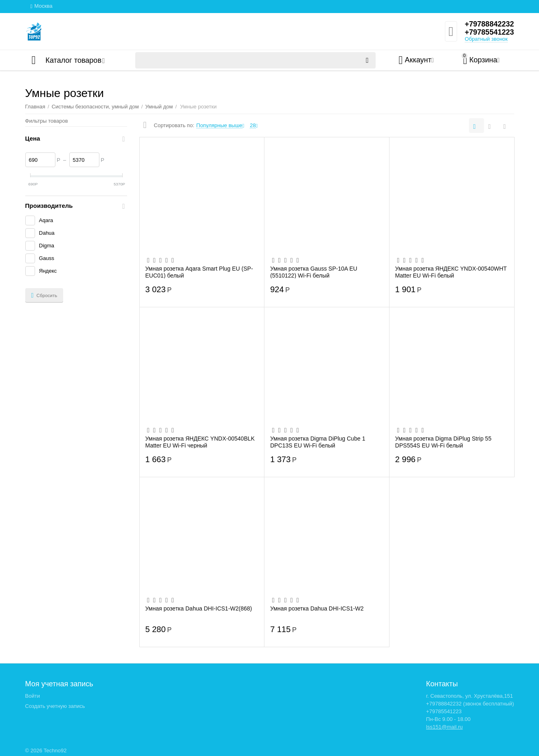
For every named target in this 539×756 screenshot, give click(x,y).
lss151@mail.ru (444, 727)
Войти (33, 696)
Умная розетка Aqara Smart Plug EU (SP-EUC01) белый (199, 272)
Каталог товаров (74, 60)
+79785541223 (489, 32)
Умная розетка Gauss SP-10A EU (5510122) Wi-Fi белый (314, 272)
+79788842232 (489, 24)
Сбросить (44, 295)
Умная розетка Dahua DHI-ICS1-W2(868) (199, 608)
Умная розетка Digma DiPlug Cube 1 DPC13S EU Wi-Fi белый (318, 442)
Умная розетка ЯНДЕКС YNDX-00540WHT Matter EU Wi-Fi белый (451, 272)
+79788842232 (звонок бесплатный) (470, 704)
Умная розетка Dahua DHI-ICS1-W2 (317, 608)
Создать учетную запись (55, 706)
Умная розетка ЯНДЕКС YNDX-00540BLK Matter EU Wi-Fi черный (200, 442)
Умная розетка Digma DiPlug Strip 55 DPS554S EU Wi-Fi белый (443, 442)
